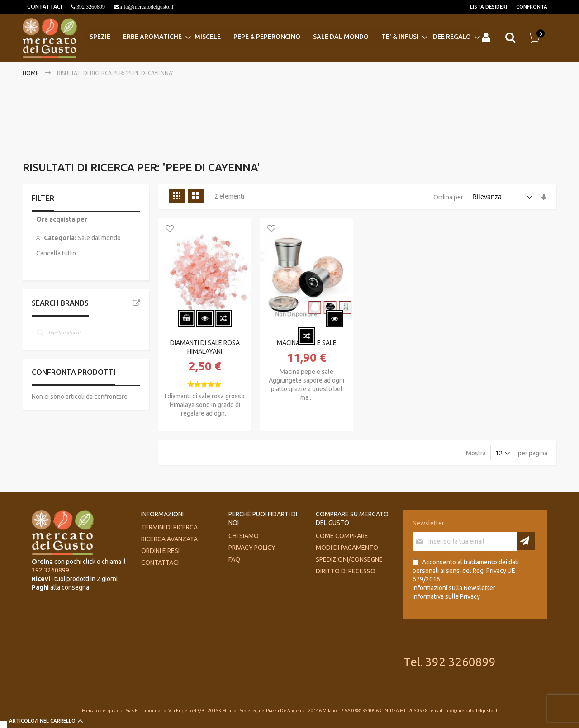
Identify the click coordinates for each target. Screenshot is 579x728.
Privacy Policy (252, 548)
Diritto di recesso (346, 571)
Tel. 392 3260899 (450, 662)
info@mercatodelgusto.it (146, 7)
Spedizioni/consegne (349, 559)
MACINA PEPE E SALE (307, 343)
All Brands (137, 303)
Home (31, 73)
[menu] (283, 37)
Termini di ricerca (169, 527)
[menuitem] (103, 37)
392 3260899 (90, 7)
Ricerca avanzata (169, 539)
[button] (170, 229)
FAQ (234, 559)
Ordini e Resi (160, 551)
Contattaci (160, 563)
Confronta (532, 7)
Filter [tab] (43, 198)
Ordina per (448, 197)
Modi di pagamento (347, 548)
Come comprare (342, 536)
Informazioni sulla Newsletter (454, 588)
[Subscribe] (526, 541)
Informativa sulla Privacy (446, 596)
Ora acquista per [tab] (62, 219)
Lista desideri (489, 7)
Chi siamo (244, 536)
